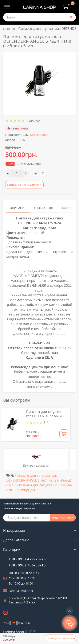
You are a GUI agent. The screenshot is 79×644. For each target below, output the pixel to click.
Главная (9, 29)
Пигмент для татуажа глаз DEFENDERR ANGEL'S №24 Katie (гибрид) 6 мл (47, 416)
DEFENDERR (38, 135)
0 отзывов (33, 121)
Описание (18, 208)
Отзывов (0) (43, 208)
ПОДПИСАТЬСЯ (63, 518)
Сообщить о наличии (61, 638)
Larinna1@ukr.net (21, 591)
